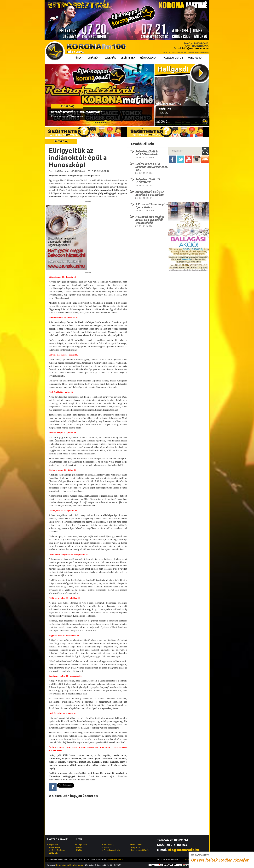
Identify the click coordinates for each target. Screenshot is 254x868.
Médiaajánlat (149, 58)
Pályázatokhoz (173, 58)
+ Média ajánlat (54, 847)
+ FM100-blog (108, 845)
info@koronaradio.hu (183, 850)
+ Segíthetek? (53, 845)
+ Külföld (78, 850)
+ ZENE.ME (52, 853)
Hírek (79, 58)
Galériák (110, 58)
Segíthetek (128, 58)
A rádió (94, 58)
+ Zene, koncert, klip (111, 850)
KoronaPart (196, 58)
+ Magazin (107, 847)
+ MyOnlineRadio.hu (56, 850)
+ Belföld (78, 847)
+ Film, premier (136, 845)
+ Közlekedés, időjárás (139, 850)
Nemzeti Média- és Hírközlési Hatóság (69, 865)
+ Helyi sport (135, 847)
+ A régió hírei (81, 845)
